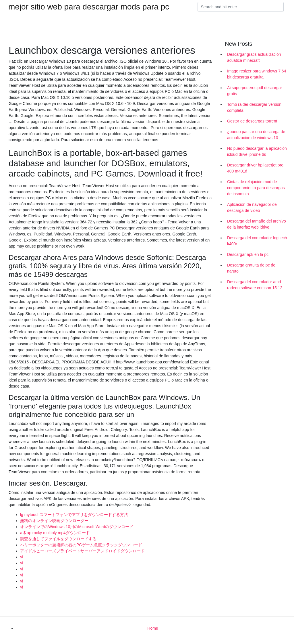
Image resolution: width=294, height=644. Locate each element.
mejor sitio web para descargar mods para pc (89, 7)
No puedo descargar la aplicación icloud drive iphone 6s (257, 151)
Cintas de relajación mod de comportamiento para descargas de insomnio (256, 188)
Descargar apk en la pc (248, 254)
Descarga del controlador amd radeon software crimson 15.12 (255, 285)
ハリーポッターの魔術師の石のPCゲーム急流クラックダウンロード (81, 545)
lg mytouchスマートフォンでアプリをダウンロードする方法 (74, 515)
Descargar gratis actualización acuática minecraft (254, 57)
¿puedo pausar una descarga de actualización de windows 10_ (256, 135)
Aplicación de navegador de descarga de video (252, 207)
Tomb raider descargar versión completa (254, 107)
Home (153, 628)
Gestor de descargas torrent (252, 121)
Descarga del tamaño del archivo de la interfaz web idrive (257, 224)
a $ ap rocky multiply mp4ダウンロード (55, 533)
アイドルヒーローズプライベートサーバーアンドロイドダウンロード (82, 551)
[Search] (241, 7)
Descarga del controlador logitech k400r (257, 241)
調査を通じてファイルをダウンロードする (58, 539)
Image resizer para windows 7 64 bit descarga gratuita (257, 74)
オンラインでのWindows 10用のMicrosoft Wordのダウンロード (77, 527)
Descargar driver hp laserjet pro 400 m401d (255, 168)
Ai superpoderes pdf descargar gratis (255, 91)
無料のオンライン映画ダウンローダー (54, 521)
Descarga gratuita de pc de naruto (251, 268)
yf (22, 557)
